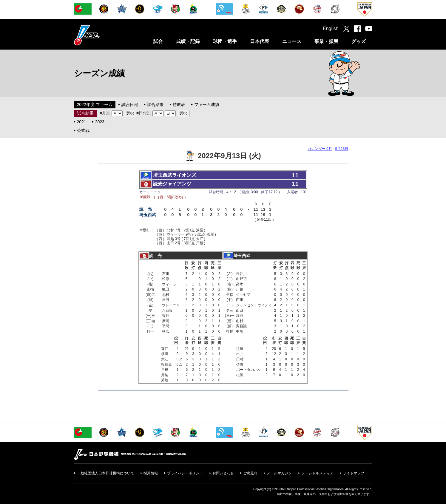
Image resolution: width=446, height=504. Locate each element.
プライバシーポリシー (185, 473)
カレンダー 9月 (320, 149)
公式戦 (83, 130)
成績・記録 (188, 41)
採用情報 (151, 473)
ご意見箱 (250, 473)
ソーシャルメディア (317, 473)
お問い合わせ (223, 473)
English (331, 29)
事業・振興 (326, 41)
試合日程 (130, 105)
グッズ (359, 41)
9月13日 (342, 149)
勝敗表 (179, 105)
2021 (82, 122)
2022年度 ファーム (95, 105)
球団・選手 (225, 41)
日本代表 (260, 41)
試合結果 (155, 105)
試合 (158, 41)
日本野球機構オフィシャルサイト (102, 35)
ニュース (292, 41)
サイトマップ (354, 473)
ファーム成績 (207, 105)
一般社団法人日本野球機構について (106, 473)
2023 (100, 122)
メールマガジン (279, 473)
